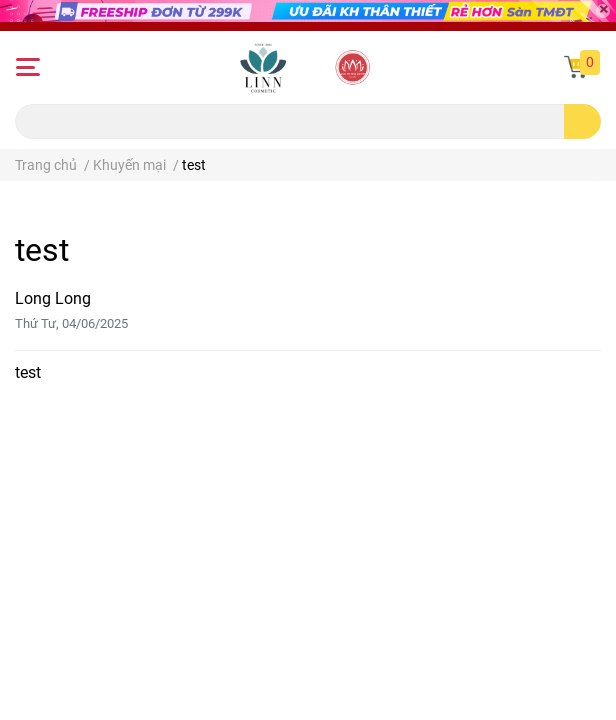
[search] (582, 121)
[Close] (603, 11)
